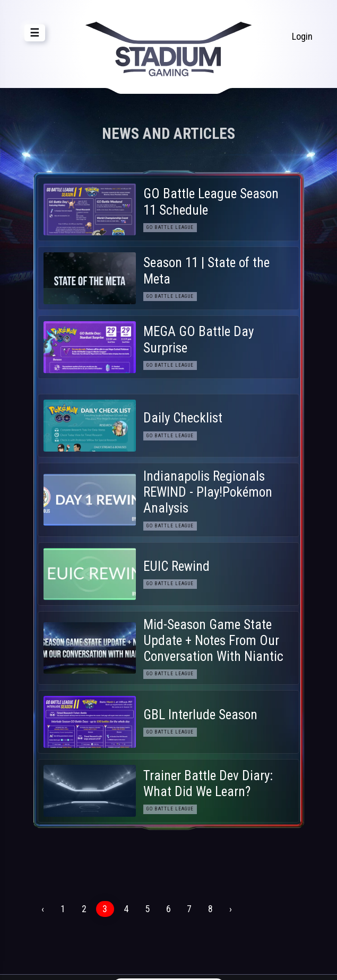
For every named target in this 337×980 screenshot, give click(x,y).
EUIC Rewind (176, 566)
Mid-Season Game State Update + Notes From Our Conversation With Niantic (213, 641)
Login (302, 36)
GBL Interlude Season (200, 715)
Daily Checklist (183, 418)
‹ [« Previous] (43, 909)
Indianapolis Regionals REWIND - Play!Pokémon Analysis (208, 492)
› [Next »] (231, 909)
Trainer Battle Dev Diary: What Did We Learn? (208, 784)
